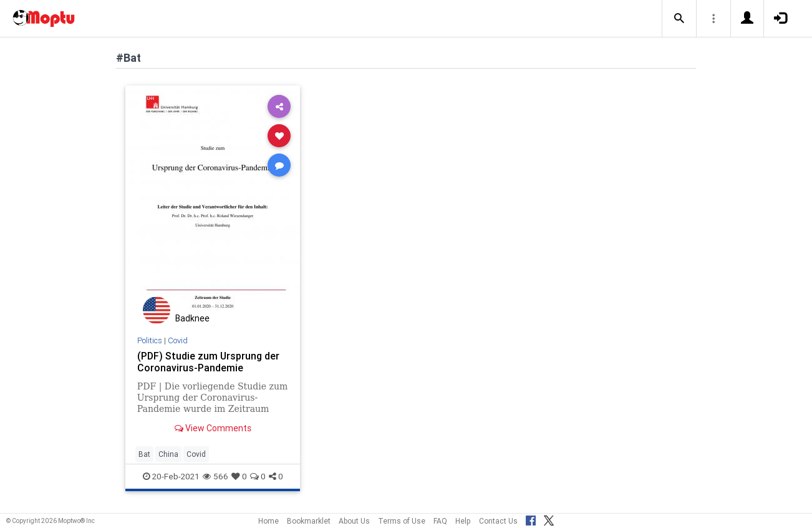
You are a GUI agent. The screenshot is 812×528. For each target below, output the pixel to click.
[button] (679, 19)
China (168, 454)
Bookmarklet (309, 521)
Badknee (192, 318)
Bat (144, 454)
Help (463, 521)
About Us (354, 521)
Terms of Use (402, 521)
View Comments (213, 428)
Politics (150, 340)
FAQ (440, 521)
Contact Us (498, 521)
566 (215, 476)
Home (268, 521)
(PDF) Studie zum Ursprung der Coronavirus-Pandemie (208, 362)
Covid (178, 340)
